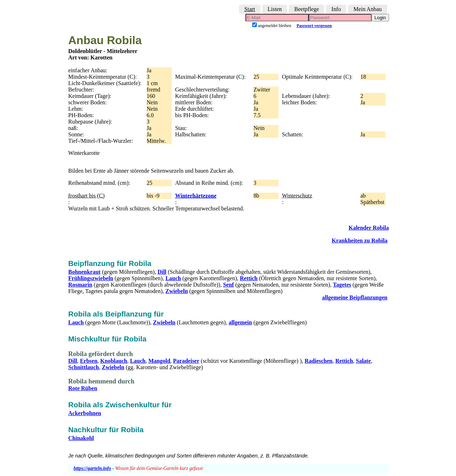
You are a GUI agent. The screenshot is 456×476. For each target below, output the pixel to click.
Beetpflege (307, 9)
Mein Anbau (368, 9)
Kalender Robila (369, 228)
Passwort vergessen (314, 26)
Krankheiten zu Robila (359, 240)
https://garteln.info (92, 468)
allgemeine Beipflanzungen (355, 297)
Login (380, 18)
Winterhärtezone (196, 196)
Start (250, 9)
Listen (275, 9)
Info (336, 9)
